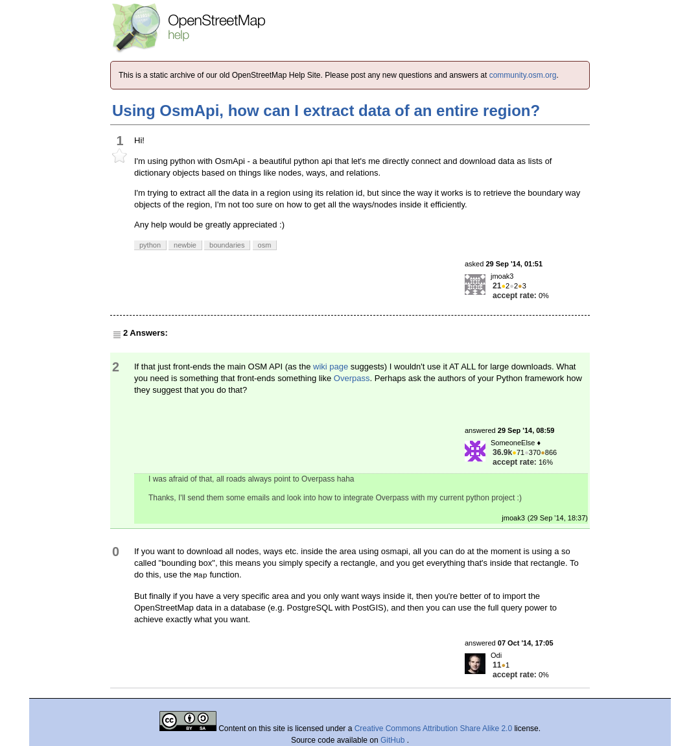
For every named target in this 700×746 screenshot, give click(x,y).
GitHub (394, 740)
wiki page (331, 367)
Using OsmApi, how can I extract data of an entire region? (326, 111)
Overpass (352, 378)
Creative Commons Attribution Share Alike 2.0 (433, 729)
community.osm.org (523, 75)
